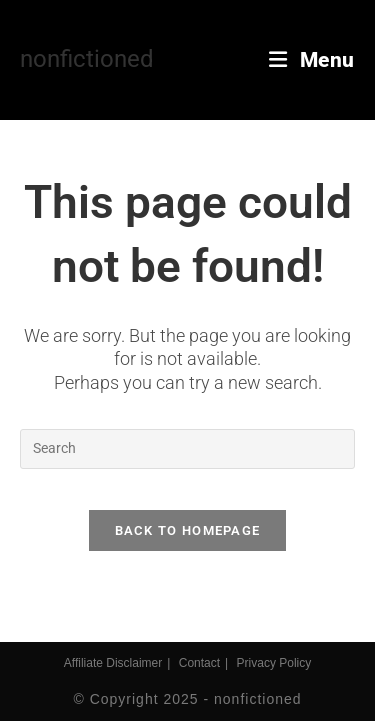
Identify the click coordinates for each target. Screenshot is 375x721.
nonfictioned (87, 59)
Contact (199, 663)
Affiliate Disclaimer (113, 663)
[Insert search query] (187, 449)
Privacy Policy (274, 663)
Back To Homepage (188, 530)
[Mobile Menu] (312, 60)
